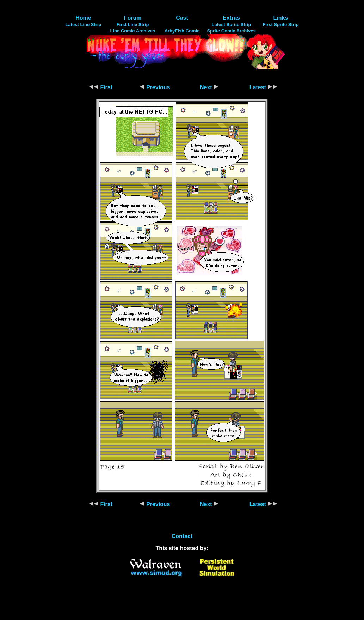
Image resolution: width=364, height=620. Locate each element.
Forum (133, 18)
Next (209, 87)
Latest (264, 87)
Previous (155, 87)
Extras (231, 18)
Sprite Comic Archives (231, 31)
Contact (182, 536)
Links (281, 18)
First (101, 87)
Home (83, 18)
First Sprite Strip (281, 25)
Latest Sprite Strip (232, 25)
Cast (182, 18)
